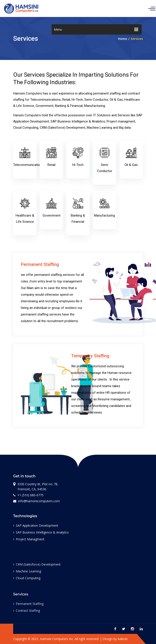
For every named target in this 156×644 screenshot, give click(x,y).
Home (122, 39)
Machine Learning (27, 574)
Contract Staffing (27, 615)
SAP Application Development (36, 527)
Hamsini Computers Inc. (57, 639)
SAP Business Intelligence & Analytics (41, 534)
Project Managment (29, 541)
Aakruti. (123, 639)
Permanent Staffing (28, 608)
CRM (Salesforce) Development (37, 567)
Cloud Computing (27, 581)
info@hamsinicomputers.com (36, 502)
